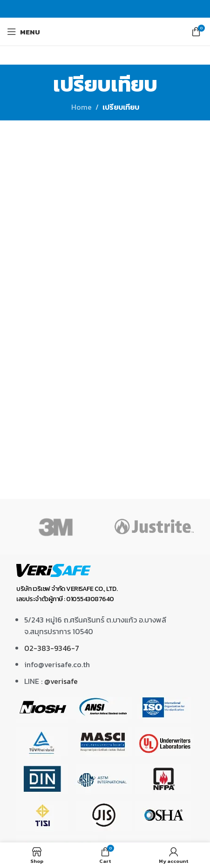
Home (81, 107)
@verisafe (61, 681)
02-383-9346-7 (52, 648)
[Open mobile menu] (24, 32)
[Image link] (54, 570)
